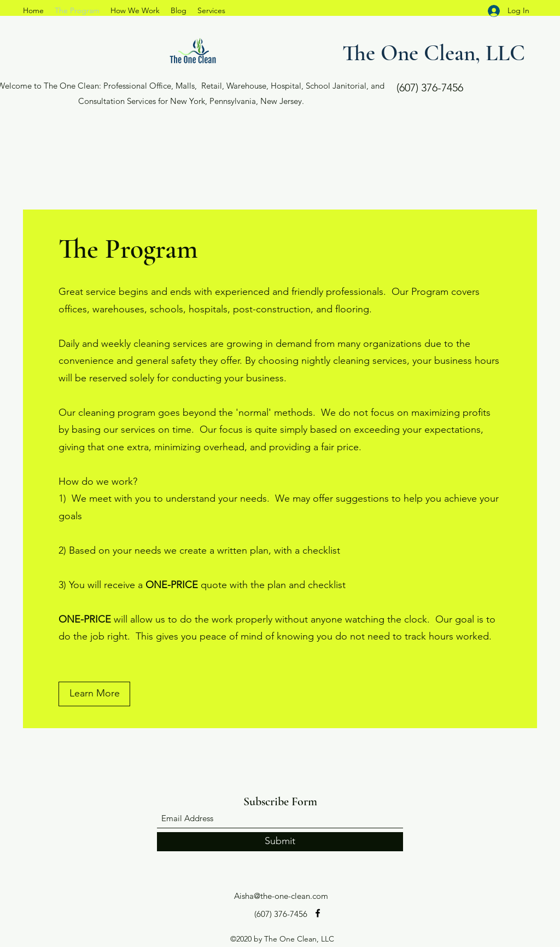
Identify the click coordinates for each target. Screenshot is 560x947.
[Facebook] (318, 913)
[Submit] (280, 842)
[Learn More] (94, 694)
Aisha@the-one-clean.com (281, 896)
